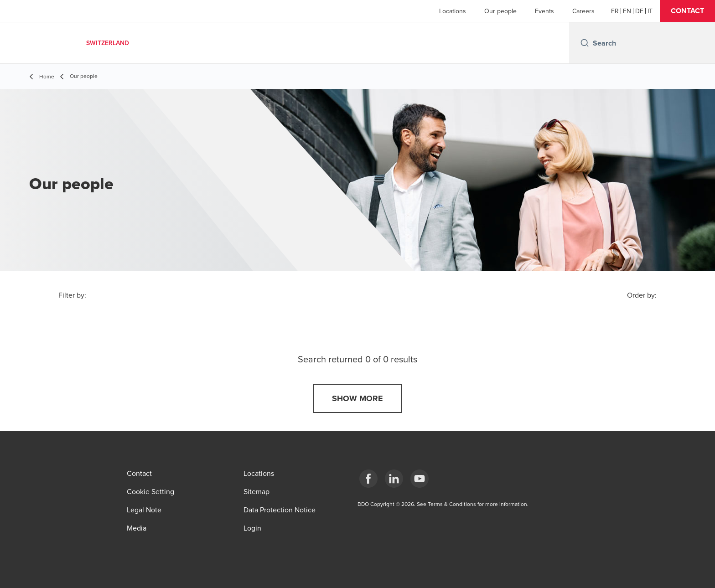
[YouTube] (420, 479)
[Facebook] (368, 479)
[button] (687, 11)
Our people (500, 11)
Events (544, 11)
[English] (627, 11)
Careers (583, 11)
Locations (453, 11)
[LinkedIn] (394, 479)
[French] (615, 11)
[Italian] (650, 11)
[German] (639, 11)
